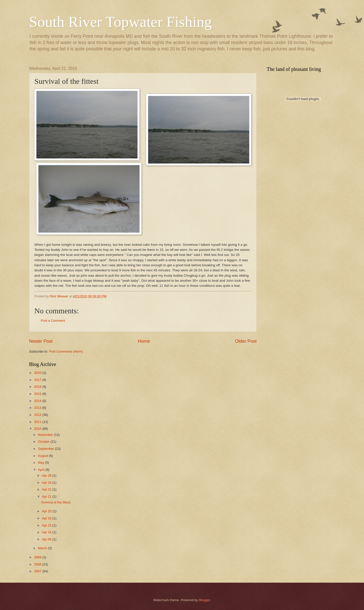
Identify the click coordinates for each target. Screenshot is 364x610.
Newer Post (41, 341)
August (43, 456)
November (46, 435)
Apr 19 (47, 518)
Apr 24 (47, 483)
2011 (38, 422)
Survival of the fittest (56, 502)
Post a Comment (53, 321)
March (43, 548)
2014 (38, 401)
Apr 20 (47, 511)
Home (144, 341)
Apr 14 (47, 532)
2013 (38, 408)
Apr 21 (47, 496)
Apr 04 (47, 539)
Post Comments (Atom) (66, 351)
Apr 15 (47, 525)
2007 (38, 571)
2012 (38, 415)
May (41, 463)
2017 (38, 380)
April (42, 470)
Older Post (246, 341)
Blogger (204, 600)
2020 (38, 373)
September (46, 449)
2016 (38, 387)
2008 (38, 564)
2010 (38, 429)
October (44, 442)
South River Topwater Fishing (120, 22)
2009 (38, 557)
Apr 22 (47, 489)
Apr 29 (47, 475)
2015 (38, 394)
